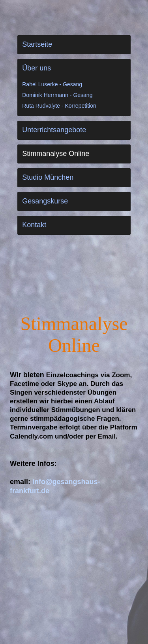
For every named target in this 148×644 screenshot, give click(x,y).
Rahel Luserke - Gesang (52, 84)
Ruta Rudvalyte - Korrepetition (59, 106)
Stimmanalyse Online (56, 154)
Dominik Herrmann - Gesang (57, 95)
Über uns (37, 68)
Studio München (48, 177)
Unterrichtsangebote (54, 130)
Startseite (37, 44)
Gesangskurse (45, 201)
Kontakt (34, 225)
